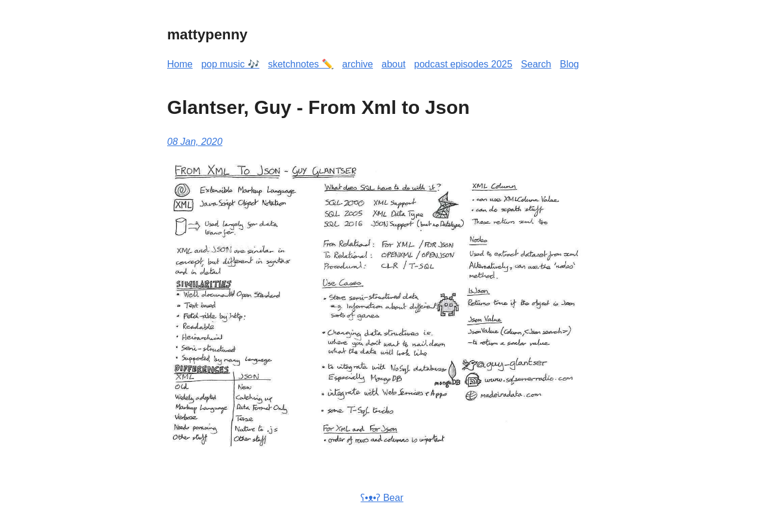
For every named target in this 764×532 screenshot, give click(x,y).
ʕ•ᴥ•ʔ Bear (382, 498)
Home (180, 64)
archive (358, 64)
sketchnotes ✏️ (301, 64)
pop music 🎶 (230, 64)
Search (536, 64)
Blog (569, 64)
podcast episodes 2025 (463, 64)
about (393, 64)
